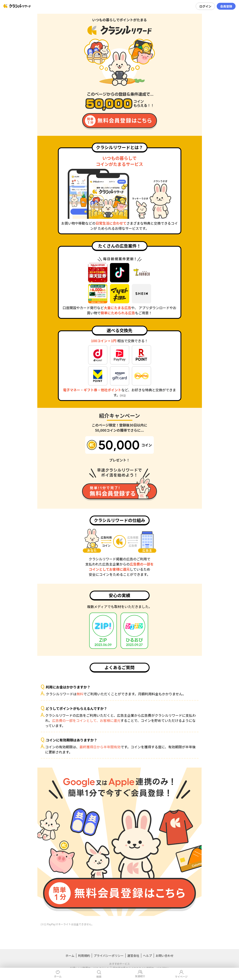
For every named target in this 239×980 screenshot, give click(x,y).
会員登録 (226, 6)
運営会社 (133, 956)
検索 (99, 974)
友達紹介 (140, 974)
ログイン (205, 6)
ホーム (70, 956)
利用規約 (84, 956)
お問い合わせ (165, 956)
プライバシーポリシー (109, 956)
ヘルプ (147, 956)
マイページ (181, 974)
